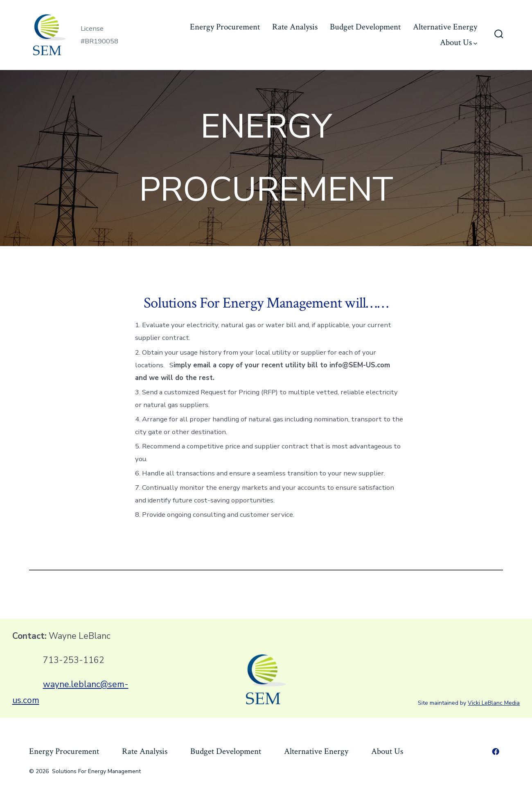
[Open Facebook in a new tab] (496, 751)
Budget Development (365, 27)
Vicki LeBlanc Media (494, 703)
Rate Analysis (295, 27)
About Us (459, 42)
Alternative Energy (445, 27)
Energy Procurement (225, 27)
